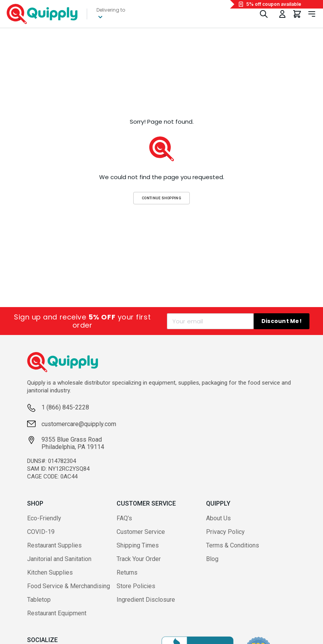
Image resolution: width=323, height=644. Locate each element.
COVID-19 (41, 532)
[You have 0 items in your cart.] (297, 14)
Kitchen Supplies (50, 572)
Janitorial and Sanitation (59, 559)
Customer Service (141, 532)
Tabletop (39, 600)
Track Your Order (139, 559)
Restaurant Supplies (54, 545)
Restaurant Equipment (57, 613)
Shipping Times (138, 545)
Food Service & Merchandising (69, 586)
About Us (218, 518)
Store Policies (136, 586)
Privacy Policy (225, 532)
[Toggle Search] (264, 14)
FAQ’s (124, 518)
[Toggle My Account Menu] (282, 14)
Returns (127, 572)
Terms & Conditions (233, 545)
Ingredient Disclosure (146, 600)
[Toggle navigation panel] (312, 14)
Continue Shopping (161, 198)
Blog (212, 559)
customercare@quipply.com (79, 424)
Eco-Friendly (44, 518)
